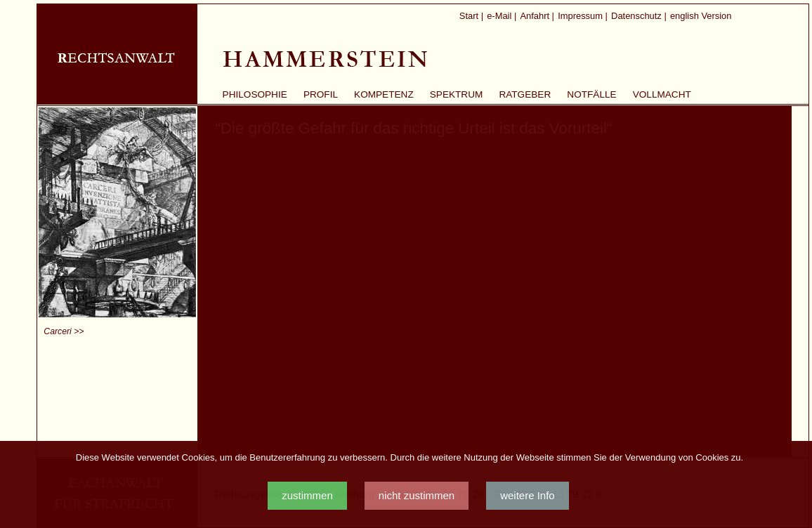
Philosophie (255, 94)
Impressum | (583, 16)
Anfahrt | (537, 16)
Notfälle (591, 94)
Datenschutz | (639, 16)
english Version (701, 16)
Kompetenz (384, 94)
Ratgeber (525, 94)
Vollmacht (662, 94)
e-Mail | (502, 16)
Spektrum (457, 94)
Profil (321, 94)
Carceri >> (64, 331)
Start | (471, 16)
